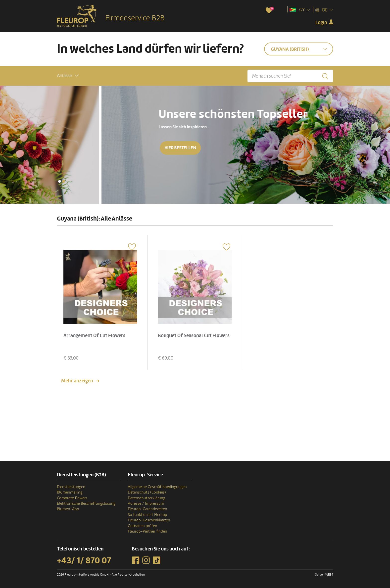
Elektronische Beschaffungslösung (86, 503)
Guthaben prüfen (143, 526)
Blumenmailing (70, 492)
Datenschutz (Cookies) (147, 492)
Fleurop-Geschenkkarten (149, 520)
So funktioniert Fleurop (147, 515)
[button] (68, 76)
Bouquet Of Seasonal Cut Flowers (194, 336)
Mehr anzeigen (77, 381)
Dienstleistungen (71, 487)
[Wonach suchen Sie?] (290, 76)
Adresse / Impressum (146, 503)
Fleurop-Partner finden (147, 531)
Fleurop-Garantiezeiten (147, 509)
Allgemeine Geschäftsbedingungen (157, 487)
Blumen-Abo (68, 509)
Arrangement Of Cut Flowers (94, 336)
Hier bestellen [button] (335, 148)
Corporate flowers (72, 498)
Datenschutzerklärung (146, 498)
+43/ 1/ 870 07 (84, 561)
